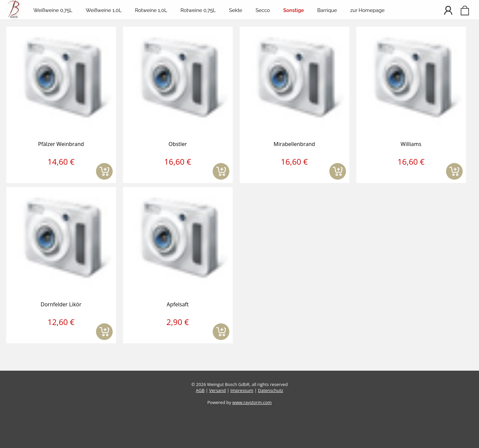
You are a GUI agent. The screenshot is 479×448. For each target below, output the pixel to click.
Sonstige (294, 10)
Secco (263, 10)
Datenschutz (271, 390)
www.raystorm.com (252, 402)
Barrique (327, 10)
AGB (200, 390)
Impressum (242, 390)
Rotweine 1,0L (151, 10)
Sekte (236, 10)
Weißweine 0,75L (53, 10)
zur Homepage (367, 10)
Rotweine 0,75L (198, 10)
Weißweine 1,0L (104, 10)
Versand (218, 390)
